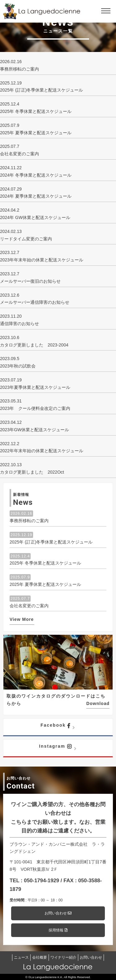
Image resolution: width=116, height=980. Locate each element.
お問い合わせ (58, 913)
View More (22, 619)
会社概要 (40, 957)
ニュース (21, 957)
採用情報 (58, 930)
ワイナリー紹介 (63, 957)
